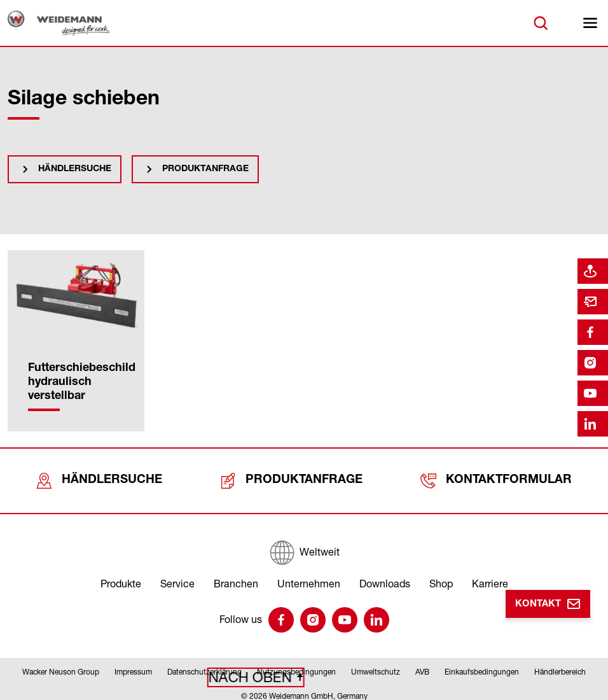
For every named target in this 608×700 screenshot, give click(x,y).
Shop (441, 576)
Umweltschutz (376, 664)
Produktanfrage (205, 169)
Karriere (490, 576)
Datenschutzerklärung (204, 664)
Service (177, 576)
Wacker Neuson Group (61, 664)
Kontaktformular (497, 477)
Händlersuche (75, 169)
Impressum (133, 664)
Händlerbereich (560, 664)
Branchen (236, 576)
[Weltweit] (304, 545)
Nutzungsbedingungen (296, 664)
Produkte (121, 576)
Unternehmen (309, 576)
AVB (422, 664)
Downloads (385, 576)
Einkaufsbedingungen (482, 664)
